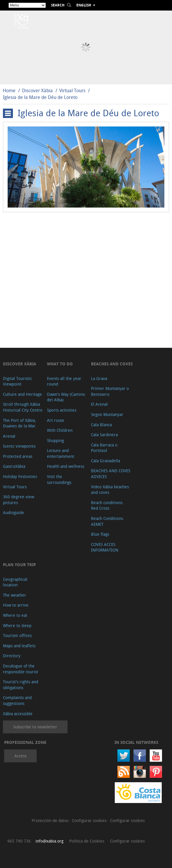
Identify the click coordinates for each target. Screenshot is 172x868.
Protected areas (18, 456)
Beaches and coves (112, 364)
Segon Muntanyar (107, 414)
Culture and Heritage (22, 394)
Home (9, 90)
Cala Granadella (106, 461)
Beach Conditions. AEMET (108, 521)
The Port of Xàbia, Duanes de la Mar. (20, 423)
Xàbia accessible (18, 714)
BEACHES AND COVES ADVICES (111, 474)
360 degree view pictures (18, 500)
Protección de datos (51, 820)
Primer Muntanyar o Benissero (110, 391)
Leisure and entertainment (61, 453)
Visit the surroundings (59, 479)
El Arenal (99, 404)
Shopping (55, 440)
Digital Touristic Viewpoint (17, 381)
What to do (60, 364)
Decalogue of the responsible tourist (21, 669)
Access (20, 756)
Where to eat (15, 615)
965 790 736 (19, 841)
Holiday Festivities (20, 476)
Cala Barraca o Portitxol (104, 448)
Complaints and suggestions (17, 700)
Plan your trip (19, 565)
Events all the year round (64, 381)
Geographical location (15, 582)
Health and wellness (66, 466)
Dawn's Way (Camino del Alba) (66, 397)
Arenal (9, 436)
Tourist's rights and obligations (21, 685)
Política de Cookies (87, 841)
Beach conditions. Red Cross (107, 505)
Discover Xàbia (37, 90)
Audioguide (14, 512)
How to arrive (16, 605)
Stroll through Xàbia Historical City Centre (23, 407)
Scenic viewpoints (19, 446)
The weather (15, 595)
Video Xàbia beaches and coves (110, 490)
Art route (56, 420)
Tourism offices (17, 635)
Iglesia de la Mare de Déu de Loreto (40, 97)
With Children (60, 430)
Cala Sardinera (104, 435)
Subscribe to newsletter (35, 727)
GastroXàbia (14, 466)
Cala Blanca (101, 425)
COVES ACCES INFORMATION (105, 547)
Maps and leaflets (19, 646)
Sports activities (62, 410)
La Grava (99, 378)
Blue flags (100, 534)
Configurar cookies (90, 820)
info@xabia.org (49, 841)
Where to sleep (17, 625)
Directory (12, 656)
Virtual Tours (72, 90)
